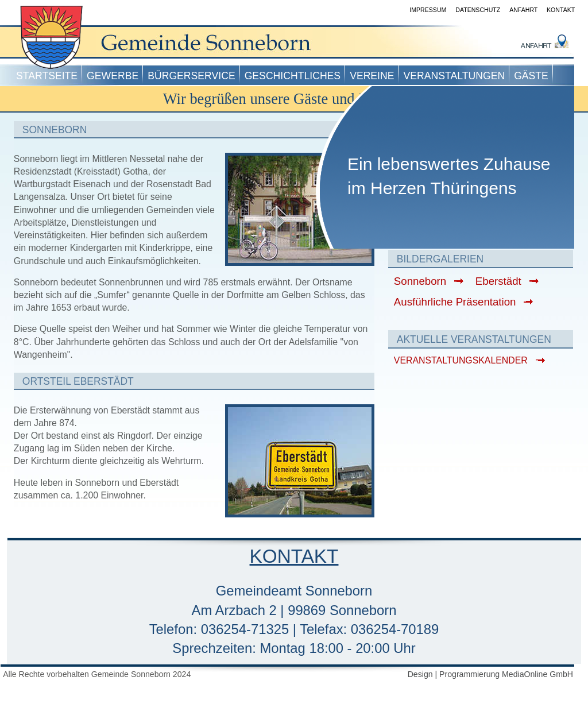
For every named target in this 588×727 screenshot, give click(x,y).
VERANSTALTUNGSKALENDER (461, 360)
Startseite (47, 76)
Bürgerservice (191, 76)
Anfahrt (523, 10)
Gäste (531, 76)
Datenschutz (478, 10)
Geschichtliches (293, 76)
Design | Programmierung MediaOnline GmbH (490, 674)
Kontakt (561, 10)
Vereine (372, 76)
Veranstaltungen (454, 76)
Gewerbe (113, 76)
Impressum (428, 10)
